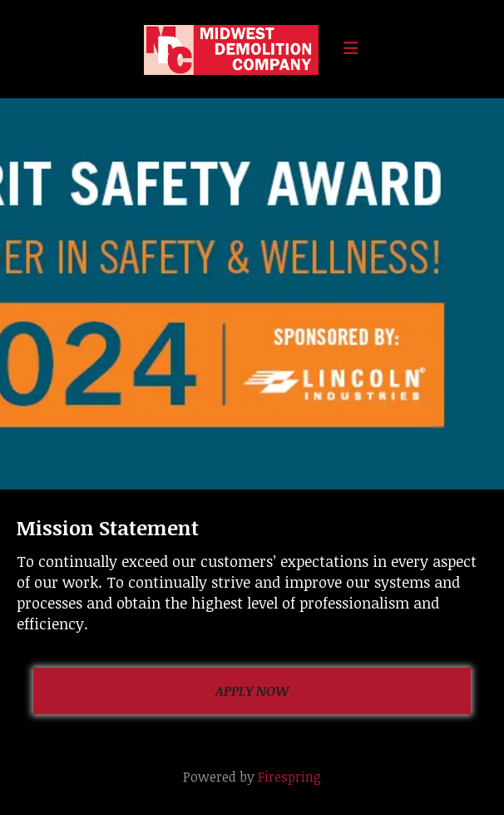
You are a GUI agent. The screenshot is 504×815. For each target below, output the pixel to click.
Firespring (289, 777)
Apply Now (252, 691)
